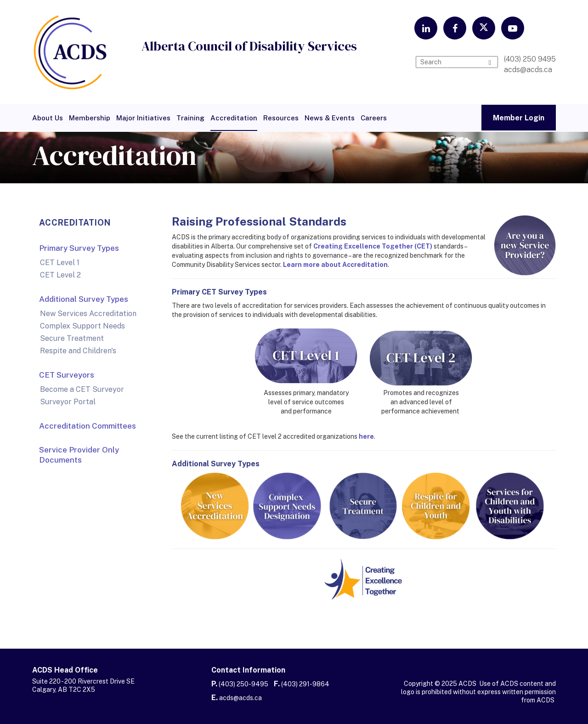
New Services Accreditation (88, 314)
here (366, 436)
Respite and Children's (78, 351)
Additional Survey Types (84, 299)
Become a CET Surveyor (82, 389)
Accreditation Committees (88, 426)
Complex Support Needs (82, 326)
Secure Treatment (72, 338)
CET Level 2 (60, 275)
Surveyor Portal (68, 402)
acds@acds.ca (240, 698)
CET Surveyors (67, 375)
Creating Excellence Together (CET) (373, 246)
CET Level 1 (60, 263)
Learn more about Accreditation (335, 265)
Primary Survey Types (79, 248)
